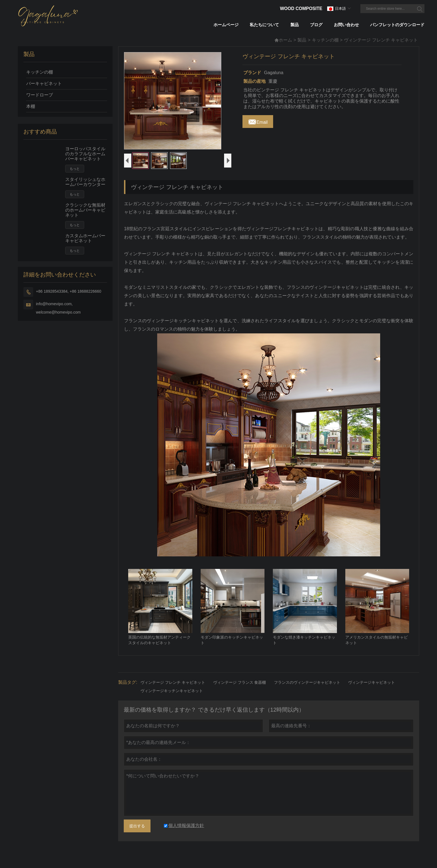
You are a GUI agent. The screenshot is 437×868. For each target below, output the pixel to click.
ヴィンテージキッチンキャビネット (172, 701)
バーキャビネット (44, 83)
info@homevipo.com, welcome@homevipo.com (58, 308)
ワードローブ (40, 95)
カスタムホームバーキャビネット (85, 238)
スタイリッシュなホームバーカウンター (85, 182)
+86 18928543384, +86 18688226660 (69, 291)
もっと (75, 169)
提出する (137, 836)
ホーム (283, 40)
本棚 (31, 106)
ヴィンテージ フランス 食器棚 (240, 692)
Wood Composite (301, 9)
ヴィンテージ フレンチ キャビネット (173, 692)
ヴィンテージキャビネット (372, 692)
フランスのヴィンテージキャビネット (307, 692)
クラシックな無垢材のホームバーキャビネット (85, 210)
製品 (302, 40)
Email (258, 121)
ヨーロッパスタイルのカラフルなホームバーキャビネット (85, 154)
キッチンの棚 (325, 40)
